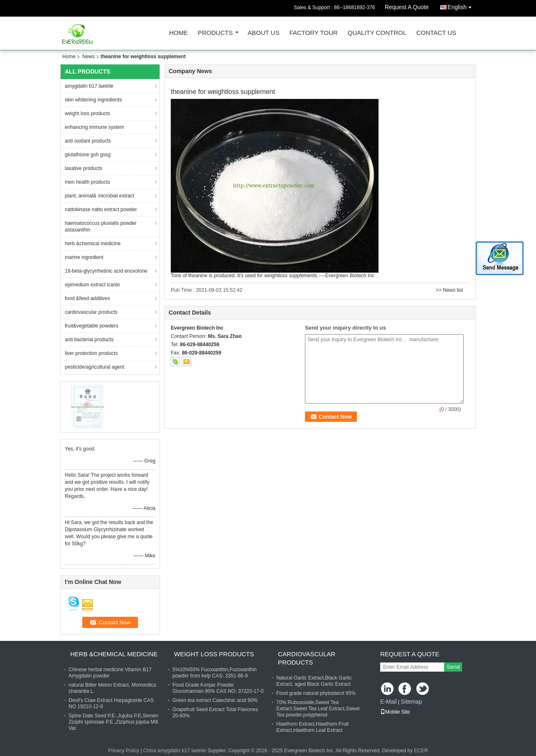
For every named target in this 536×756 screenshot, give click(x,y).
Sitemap (411, 702)
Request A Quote (407, 7)
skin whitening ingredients (93, 100)
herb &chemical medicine (93, 244)
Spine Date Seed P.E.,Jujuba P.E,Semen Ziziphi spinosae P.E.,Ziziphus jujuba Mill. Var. (114, 722)
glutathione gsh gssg (88, 155)
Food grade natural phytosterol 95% (316, 693)
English (462, 6)
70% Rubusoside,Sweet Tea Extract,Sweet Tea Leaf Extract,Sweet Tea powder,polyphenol (318, 709)
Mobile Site (395, 712)
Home (178, 33)
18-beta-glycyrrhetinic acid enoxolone (106, 271)
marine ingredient (84, 257)
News (89, 57)
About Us (263, 33)
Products (215, 33)
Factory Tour (313, 33)
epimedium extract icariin (92, 285)
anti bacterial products (89, 340)
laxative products (84, 168)
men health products (87, 182)
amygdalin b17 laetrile (89, 86)
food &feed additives (87, 298)
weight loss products (87, 113)
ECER (421, 751)
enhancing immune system (95, 127)
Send (453, 667)
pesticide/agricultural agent (95, 367)
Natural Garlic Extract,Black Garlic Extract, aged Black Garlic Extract (314, 681)
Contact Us (436, 33)
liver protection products (91, 353)
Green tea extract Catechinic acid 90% (215, 700)
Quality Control (377, 33)
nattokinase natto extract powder (101, 209)
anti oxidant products (88, 141)
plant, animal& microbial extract (100, 196)
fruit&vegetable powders (92, 326)
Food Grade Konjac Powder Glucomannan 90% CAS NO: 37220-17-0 (218, 688)
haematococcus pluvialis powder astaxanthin (101, 227)
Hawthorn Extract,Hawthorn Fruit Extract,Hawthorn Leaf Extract (312, 727)
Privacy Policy (124, 751)
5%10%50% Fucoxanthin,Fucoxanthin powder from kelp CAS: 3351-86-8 (215, 673)
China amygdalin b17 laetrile (175, 751)
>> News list (449, 290)
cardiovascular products (91, 312)
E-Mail (388, 702)
